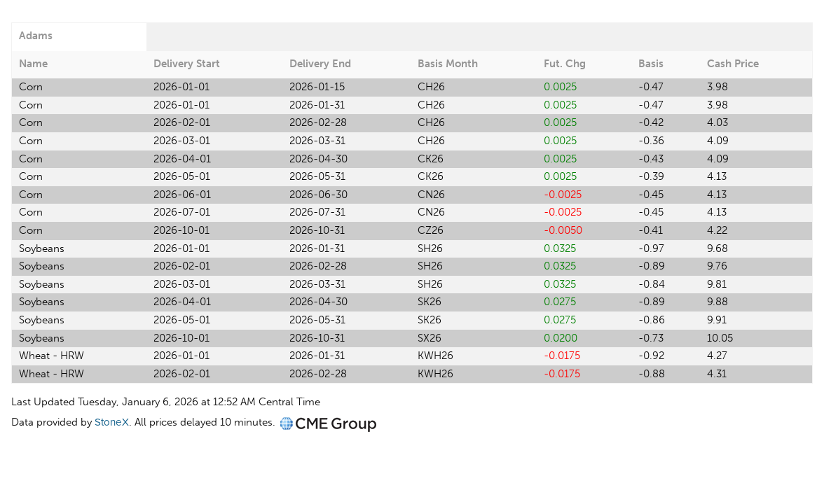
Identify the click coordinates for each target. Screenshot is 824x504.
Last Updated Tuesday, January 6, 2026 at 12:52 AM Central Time (166, 402)
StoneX (112, 422)
